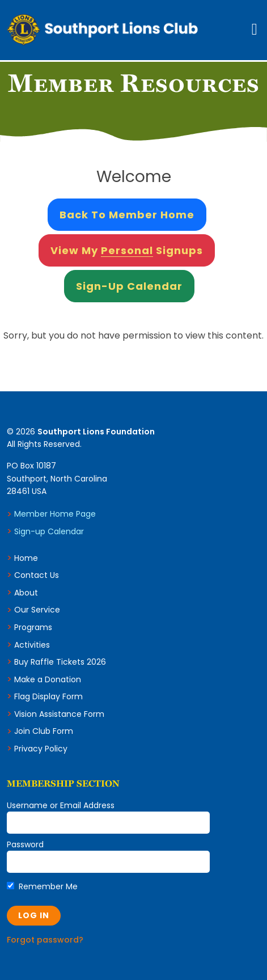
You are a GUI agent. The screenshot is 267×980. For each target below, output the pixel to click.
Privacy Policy (41, 749)
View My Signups (127, 250)
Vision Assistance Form (59, 714)
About (26, 593)
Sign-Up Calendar (129, 286)
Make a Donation (48, 679)
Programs (33, 627)
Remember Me (42, 886)
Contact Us (37, 575)
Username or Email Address (61, 805)
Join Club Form (44, 731)
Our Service (37, 610)
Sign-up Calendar (49, 531)
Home (26, 558)
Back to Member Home (127, 215)
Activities (32, 645)
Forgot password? (45, 940)
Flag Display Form (48, 696)
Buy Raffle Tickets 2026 (60, 662)
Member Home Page (55, 514)
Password (25, 844)
